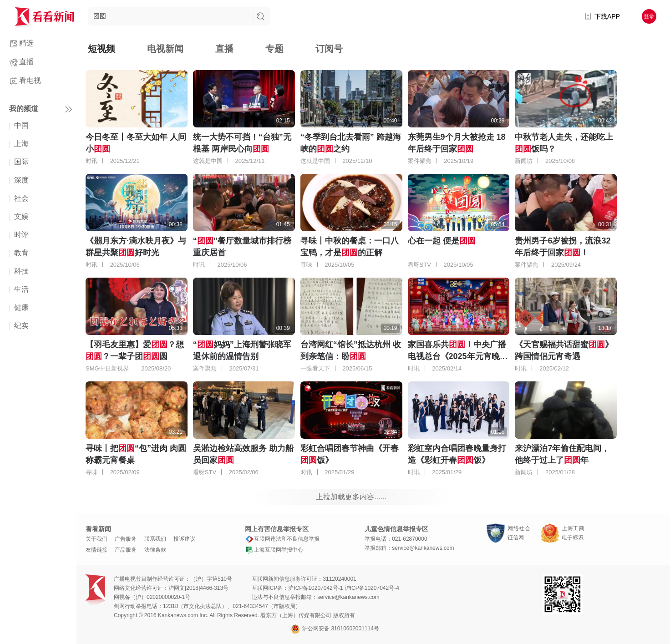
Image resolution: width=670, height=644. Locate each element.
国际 (21, 162)
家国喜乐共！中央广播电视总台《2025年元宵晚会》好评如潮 (457, 356)
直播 (26, 62)
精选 (26, 43)
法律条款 (155, 550)
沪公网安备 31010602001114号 (335, 629)
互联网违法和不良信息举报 (282, 539)
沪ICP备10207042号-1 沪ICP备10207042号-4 (343, 588)
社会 (21, 198)
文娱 (21, 216)
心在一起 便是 (442, 241)
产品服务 (126, 550)
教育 (21, 253)
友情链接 (96, 550)
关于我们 (96, 539)
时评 (21, 235)
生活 (21, 289)
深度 (21, 180)
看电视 (30, 80)
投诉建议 (184, 539)
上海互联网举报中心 (274, 550)
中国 (21, 125)
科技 (21, 271)
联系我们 (155, 539)
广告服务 (126, 539)
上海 (21, 144)
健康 (21, 307)
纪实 (21, 326)
